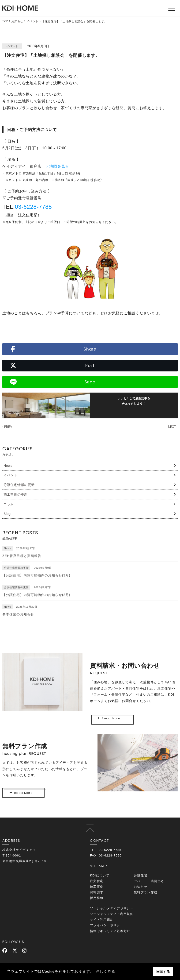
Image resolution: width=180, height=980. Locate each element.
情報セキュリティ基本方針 (110, 931)
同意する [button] (163, 972)
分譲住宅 (141, 875)
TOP (5, 21)
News (8, 466)
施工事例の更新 (16, 494)
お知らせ (17, 21)
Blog (7, 514)
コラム (9, 504)
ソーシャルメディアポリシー (112, 908)
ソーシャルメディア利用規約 (112, 914)
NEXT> (173, 427)
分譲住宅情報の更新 (19, 485)
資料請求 (97, 892)
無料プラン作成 (146, 892)
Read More (109, 718)
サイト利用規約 (102, 920)
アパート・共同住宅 (149, 881)
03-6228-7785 (33, 207)
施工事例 (97, 887)
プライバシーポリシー (107, 925)
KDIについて (100, 875)
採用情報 (97, 898)
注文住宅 (97, 881)
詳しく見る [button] (105, 971)
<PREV (7, 427)
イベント (32, 21)
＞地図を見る (57, 166)
